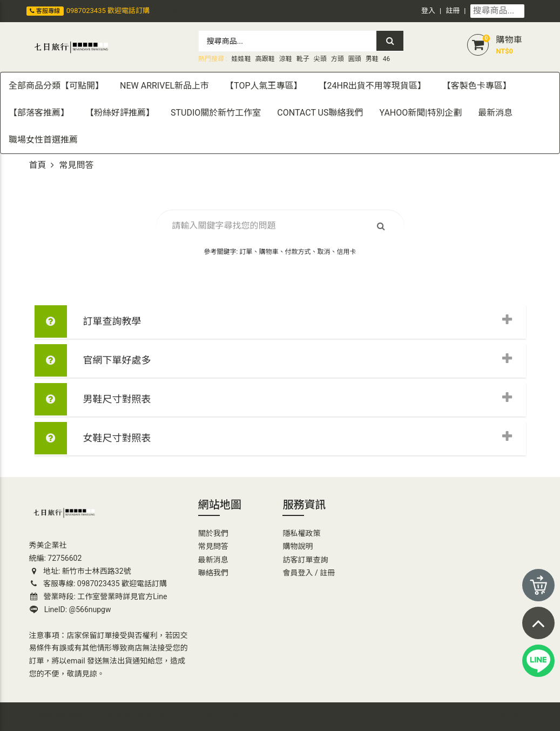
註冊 (453, 11)
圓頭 (355, 59)
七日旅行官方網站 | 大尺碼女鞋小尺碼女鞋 (97, 716)
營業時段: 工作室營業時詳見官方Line (99, 596)
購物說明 (298, 546)
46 (387, 59)
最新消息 (213, 560)
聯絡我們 (213, 573)
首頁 (38, 165)
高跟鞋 (265, 59)
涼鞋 (286, 59)
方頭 (338, 59)
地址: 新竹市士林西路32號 (80, 571)
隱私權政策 (301, 533)
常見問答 (213, 546)
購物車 (509, 40)
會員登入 (298, 573)
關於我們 (213, 533)
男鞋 (372, 59)
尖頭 (320, 59)
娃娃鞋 (241, 59)
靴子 (303, 59)
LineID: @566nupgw (70, 609)
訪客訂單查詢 (305, 560)
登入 (428, 11)
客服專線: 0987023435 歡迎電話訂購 (98, 584)
